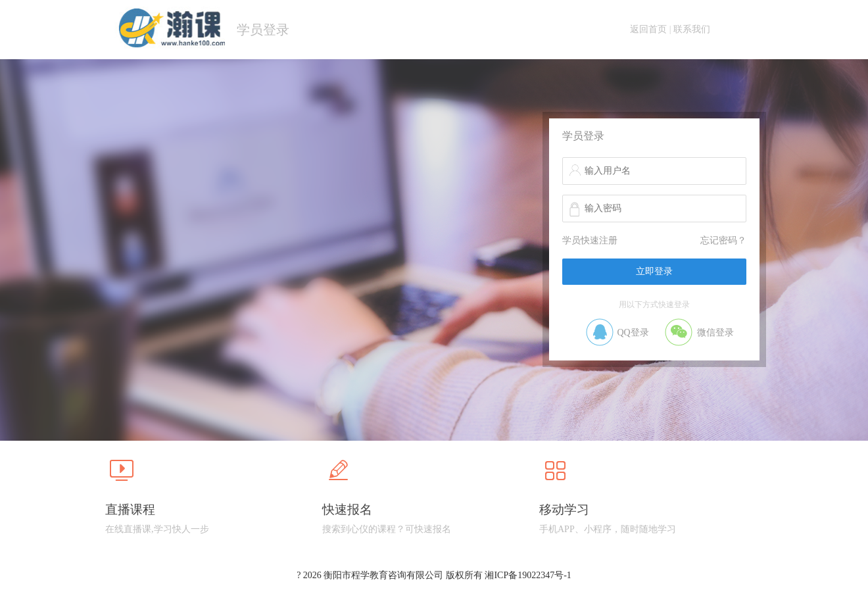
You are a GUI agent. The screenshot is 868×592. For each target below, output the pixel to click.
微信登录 (715, 333)
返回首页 (648, 29)
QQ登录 (633, 333)
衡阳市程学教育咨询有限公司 (383, 575)
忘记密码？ (723, 240)
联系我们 (692, 29)
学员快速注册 (590, 240)
